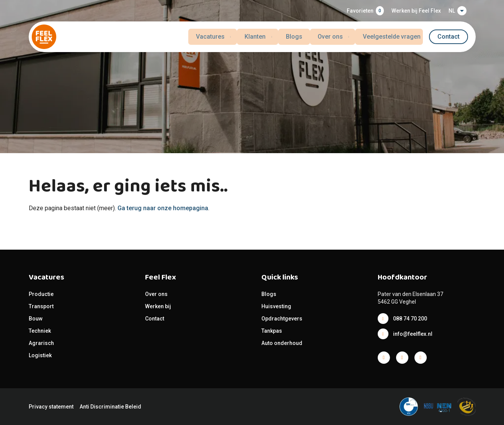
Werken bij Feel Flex (416, 11)
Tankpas (272, 331)
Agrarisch (41, 343)
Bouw (36, 319)
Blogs (294, 37)
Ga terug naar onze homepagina (163, 208)
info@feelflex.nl (413, 334)
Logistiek (41, 355)
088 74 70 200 (410, 319)
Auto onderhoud (282, 343)
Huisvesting (276, 306)
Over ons (156, 294)
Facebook (384, 358)
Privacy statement (51, 407)
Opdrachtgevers (282, 319)
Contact (449, 37)
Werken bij (158, 306)
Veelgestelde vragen (394, 37)
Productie (41, 294)
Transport (41, 306)
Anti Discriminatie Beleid (110, 407)
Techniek (40, 331)
